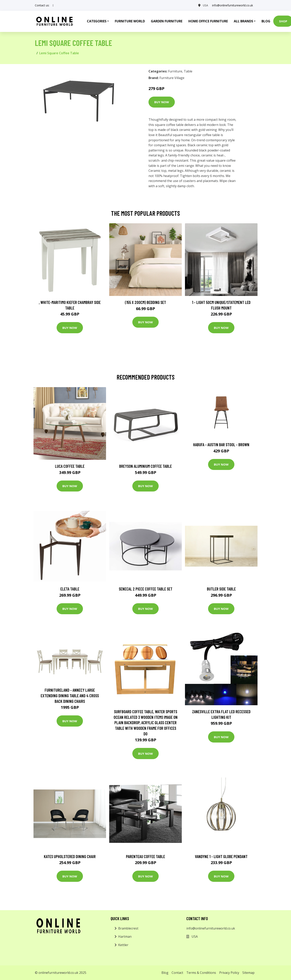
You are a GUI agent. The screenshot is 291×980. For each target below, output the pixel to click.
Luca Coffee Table (70, 466)
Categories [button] (97, 21)
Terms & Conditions (201, 973)
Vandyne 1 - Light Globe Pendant (221, 856)
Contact (177, 973)
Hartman (125, 936)
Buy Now (162, 102)
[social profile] (53, 5)
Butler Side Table (221, 589)
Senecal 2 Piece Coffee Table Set (146, 589)
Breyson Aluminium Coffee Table (145, 466)
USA (205, 5)
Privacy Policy (229, 973)
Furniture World (130, 21)
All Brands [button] (243, 21)
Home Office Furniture (208, 21)
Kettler (123, 945)
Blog (266, 21)
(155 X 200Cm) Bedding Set (145, 302)
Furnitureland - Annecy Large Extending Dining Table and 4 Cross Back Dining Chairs (70, 695)
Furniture (175, 71)
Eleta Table (70, 589)
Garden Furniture (167, 21)
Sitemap (248, 973)
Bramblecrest (128, 928)
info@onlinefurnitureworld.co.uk (233, 5)
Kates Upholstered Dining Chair (70, 856)
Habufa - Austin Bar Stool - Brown (221, 445)
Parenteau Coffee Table (145, 856)
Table (188, 71)
